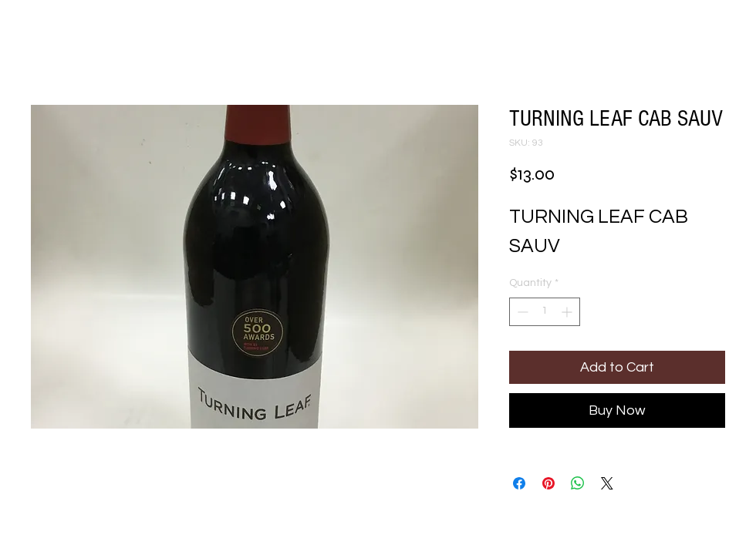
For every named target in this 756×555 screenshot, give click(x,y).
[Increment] (568, 312)
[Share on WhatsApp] (578, 483)
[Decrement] (521, 312)
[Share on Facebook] (519, 483)
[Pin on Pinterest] (548, 483)
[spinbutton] (545, 312)
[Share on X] (607, 483)
